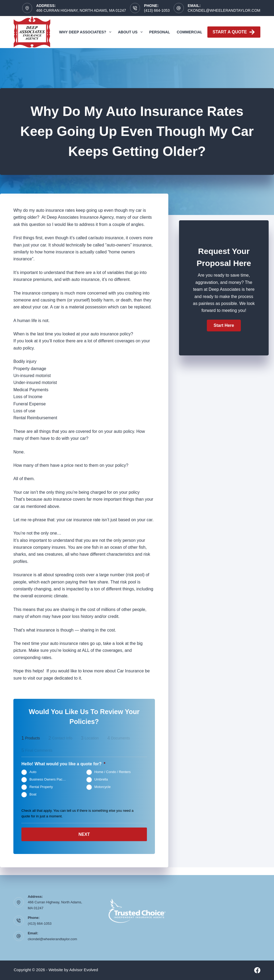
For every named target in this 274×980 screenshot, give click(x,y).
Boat (33, 794)
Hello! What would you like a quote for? (63, 764)
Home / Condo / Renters (113, 772)
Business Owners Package (50, 779)
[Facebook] (257, 970)
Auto (33, 772)
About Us (131, 32)
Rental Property (41, 787)
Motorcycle (103, 787)
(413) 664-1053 (157, 10)
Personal (160, 32)
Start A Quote (234, 32)
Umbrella (101, 779)
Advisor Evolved (84, 970)
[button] (224, 326)
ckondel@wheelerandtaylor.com (224, 10)
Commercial (189, 32)
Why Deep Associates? (86, 32)
